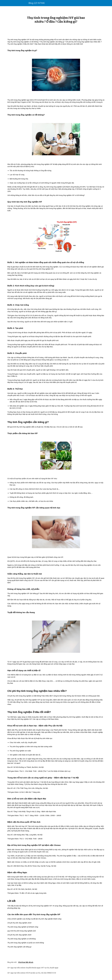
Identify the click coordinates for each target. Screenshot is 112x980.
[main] (56, 20)
